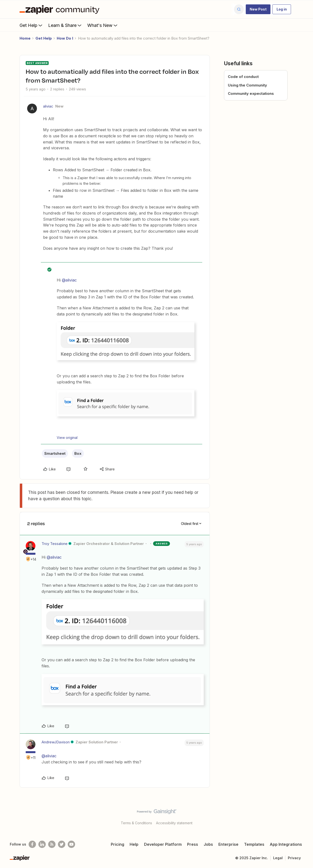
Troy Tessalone (55, 544)
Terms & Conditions (136, 823)
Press (193, 844)
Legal (278, 858)
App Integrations (286, 844)
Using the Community (247, 85)
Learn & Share (65, 25)
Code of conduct (243, 77)
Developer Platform (163, 844)
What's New (103, 25)
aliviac (48, 106)
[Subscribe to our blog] (52, 844)
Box (78, 453)
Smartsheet (55, 453)
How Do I (65, 38)
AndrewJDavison (56, 742)
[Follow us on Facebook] (32, 844)
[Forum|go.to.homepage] (61, 9)
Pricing (117, 844)
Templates (254, 844)
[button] (258, 9)
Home (25, 38)
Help (134, 844)
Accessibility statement (174, 823)
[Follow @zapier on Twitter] (62, 844)
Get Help (31, 25)
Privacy (294, 858)
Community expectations (251, 93)
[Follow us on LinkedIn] (42, 844)
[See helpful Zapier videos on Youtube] (71, 844)
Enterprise (228, 844)
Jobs (208, 844)
